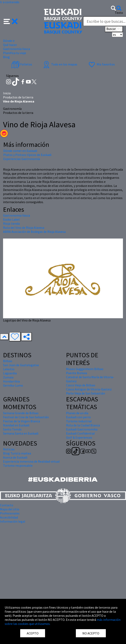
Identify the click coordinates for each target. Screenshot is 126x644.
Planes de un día (77, 413)
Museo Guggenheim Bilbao (85, 369)
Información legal (13, 521)
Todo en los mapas (60, 64)
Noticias (9, 449)
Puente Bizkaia (77, 373)
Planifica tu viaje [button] (15, 53)
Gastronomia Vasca (17, 215)
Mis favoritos (101, 64)
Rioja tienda (11, 223)
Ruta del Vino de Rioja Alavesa (24, 228)
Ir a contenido (10, 2)
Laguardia (10, 373)
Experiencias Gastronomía (22, 159)
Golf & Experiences (79, 437)
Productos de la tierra (18, 97)
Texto (119, 13)
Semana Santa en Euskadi (21, 433)
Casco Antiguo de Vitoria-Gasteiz (89, 389)
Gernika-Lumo (13, 385)
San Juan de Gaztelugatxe (21, 365)
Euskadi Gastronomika (82, 429)
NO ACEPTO (91, 633)
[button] (11, 21)
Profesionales (10, 513)
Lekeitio (9, 369)
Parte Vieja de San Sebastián (86, 393)
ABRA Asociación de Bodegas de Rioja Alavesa (34, 232)
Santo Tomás (12, 429)
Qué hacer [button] (10, 45)
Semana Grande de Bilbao (21, 413)
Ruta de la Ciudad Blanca (83, 425)
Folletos (22, 64)
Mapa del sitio (10, 509)
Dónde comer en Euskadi (20, 151)
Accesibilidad (9, 517)
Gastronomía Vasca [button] (17, 49)
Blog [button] (6, 57)
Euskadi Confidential (80, 433)
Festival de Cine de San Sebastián (26, 417)
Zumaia (8, 377)
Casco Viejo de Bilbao (81, 385)
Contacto (7, 505)
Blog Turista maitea (17, 453)
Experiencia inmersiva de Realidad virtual (31, 461)
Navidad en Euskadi (16, 425)
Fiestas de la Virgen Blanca (22, 421)
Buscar (114, 29)
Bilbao (8, 361)
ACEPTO (33, 633)
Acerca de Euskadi (15, 457)
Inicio (7, 93)
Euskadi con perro (78, 417)
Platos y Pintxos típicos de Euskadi (27, 155)
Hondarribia (11, 381)
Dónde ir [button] (9, 41)
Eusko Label (11, 219)
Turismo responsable (18, 465)
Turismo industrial (79, 421)
